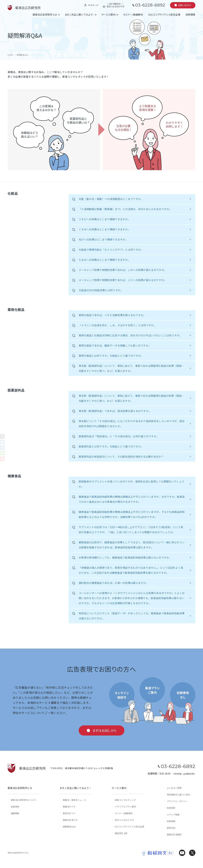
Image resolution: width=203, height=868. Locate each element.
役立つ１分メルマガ (124, 820)
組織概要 (15, 813)
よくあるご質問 (174, 788)
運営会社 (171, 828)
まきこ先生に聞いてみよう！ (79, 14)
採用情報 (190, 14)
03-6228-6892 (150, 5)
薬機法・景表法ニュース (74, 800)
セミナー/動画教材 (133, 14)
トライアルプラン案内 (125, 807)
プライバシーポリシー (177, 801)
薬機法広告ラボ (70, 820)
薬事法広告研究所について (24, 800)
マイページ (93, 5)
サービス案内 (108, 14)
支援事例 (15, 807)
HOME (10, 55)
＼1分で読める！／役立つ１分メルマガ (115, 5)
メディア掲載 (173, 815)
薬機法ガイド (69, 807)
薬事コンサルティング (125, 800)
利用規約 (171, 808)
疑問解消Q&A (69, 827)
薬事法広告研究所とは (45, 14)
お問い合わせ (185, 5)
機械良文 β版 (121, 833)
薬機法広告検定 (174, 834)
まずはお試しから (105, 730)
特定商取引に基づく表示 (178, 795)
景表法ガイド (69, 813)
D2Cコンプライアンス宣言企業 (164, 14)
